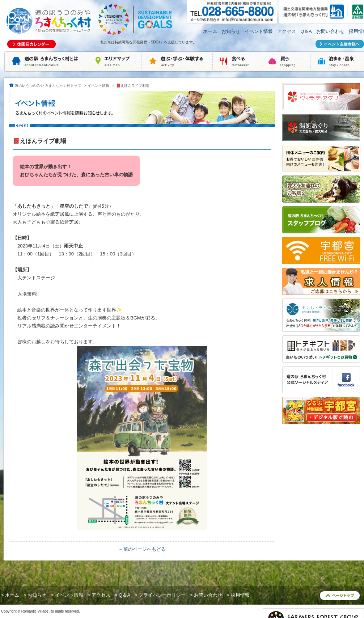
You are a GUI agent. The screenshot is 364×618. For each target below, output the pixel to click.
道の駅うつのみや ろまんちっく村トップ (48, 86)
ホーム (210, 31)
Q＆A (306, 31)
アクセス (287, 31)
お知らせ (231, 31)
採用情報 (240, 595)
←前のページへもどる (142, 549)
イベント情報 (259, 31)
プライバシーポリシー (162, 595)
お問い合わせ (330, 31)
